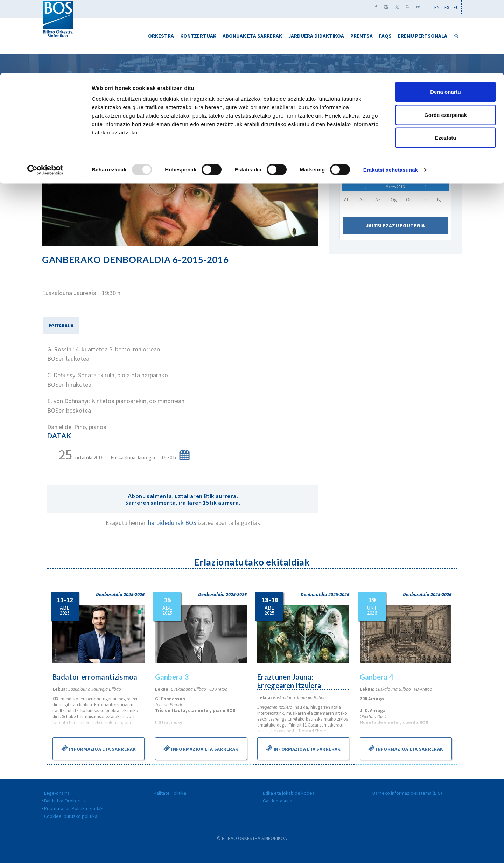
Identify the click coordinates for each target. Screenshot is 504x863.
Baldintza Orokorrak (65, 801)
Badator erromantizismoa (96, 677)
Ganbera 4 (377, 677)
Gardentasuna (278, 801)
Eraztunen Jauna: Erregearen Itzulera (290, 681)
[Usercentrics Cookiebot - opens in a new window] (45, 97)
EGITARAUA (61, 325)
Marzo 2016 (395, 189)
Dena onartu (446, 18)
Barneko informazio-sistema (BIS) (407, 793)
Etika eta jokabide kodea (289, 793)
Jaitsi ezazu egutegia (396, 230)
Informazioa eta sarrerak (99, 748)
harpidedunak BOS (173, 523)
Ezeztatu (446, 64)
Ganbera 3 (172, 677)
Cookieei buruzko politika (71, 816)
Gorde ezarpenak (446, 41)
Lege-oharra (57, 793)
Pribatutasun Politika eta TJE (73, 808)
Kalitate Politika (170, 793)
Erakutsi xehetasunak (391, 96)
